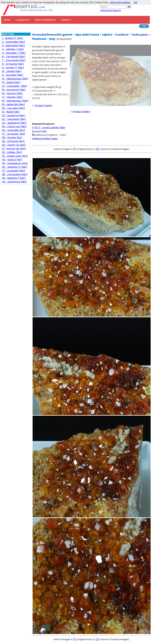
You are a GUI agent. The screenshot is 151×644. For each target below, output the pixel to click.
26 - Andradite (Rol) (14, 130)
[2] (97, 149)
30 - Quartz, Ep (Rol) (14, 145)
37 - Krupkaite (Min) (14, 171)
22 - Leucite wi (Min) (14, 116)
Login (144, 26)
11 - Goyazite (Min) (13, 75)
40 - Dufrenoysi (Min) (14, 182)
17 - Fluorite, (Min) (12, 97)
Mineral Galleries (45, 20)
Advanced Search (111, 10)
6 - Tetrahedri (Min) (14, 57)
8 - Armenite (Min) (13, 64)
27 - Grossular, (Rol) (14, 134)
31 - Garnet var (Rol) (14, 149)
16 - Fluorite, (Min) (12, 93)
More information (120, 2)
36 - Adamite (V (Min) (15, 167)
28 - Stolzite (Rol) (12, 138)
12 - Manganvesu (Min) (15, 79)
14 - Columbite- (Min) (15, 86)
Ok (136, 2)
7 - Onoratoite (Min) (14, 60)
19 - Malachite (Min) (13, 104)
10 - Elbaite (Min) (12, 71)
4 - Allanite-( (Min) (13, 49)
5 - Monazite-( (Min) (14, 53)
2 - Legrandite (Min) (14, 42)
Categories (23, 20)
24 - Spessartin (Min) (14, 123)
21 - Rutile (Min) (11, 112)
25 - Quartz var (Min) (14, 127)
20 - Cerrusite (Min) (13, 108)
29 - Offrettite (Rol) (13, 141)
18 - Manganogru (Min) (15, 101)
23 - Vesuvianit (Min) (14, 119)
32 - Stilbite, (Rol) (12, 152)
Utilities (66, 20)
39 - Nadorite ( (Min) (14, 178)
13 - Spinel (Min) (11, 82)
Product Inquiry (44, 105)
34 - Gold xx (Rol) (12, 160)
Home (7, 20)
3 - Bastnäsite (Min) (13, 46)
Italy (44, 131)
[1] (75, 149)
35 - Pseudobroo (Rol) (15, 163)
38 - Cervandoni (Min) (15, 174)
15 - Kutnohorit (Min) (14, 90)
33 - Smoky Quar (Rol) (15, 156)
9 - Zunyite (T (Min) (13, 68)
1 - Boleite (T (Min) (13, 38)
